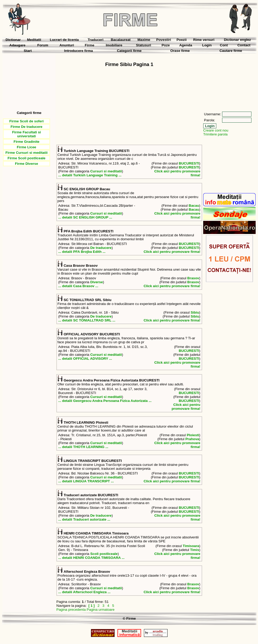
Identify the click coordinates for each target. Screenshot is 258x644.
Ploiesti (193, 435)
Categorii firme (129, 51)
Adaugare (17, 45)
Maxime (144, 40)
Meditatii (34, 40)
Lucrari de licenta (64, 40)
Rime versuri (204, 40)
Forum (43, 45)
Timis (195, 550)
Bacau (194, 206)
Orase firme (180, 51)
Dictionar (13, 40)
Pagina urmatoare (101, 610)
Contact (244, 45)
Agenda (186, 45)
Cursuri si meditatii (106, 171)
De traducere (101, 248)
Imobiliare (114, 45)
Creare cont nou (216, 130)
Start (28, 51)
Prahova (192, 439)
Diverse (96, 282)
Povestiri (164, 40)
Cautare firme (231, 51)
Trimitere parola (215, 134)
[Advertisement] (29, 80)
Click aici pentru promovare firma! (172, 252)
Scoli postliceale (104, 554)
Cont (224, 45)
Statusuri (144, 45)
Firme (89, 45)
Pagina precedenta (71, 610)
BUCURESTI (189, 163)
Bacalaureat (121, 40)
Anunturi (67, 45)
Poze (166, 45)
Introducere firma (79, 51)
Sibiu (195, 312)
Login (207, 45)
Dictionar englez (237, 40)
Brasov (193, 278)
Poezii (182, 40)
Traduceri (95, 40)
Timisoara (191, 546)
